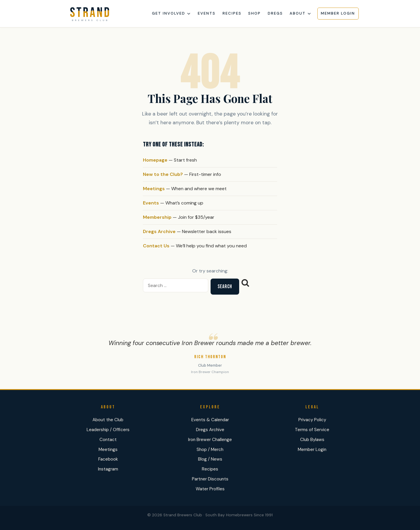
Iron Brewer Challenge (210, 440)
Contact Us (156, 246)
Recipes (232, 13)
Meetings (154, 189)
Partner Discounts (210, 479)
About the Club (108, 420)
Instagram (108, 469)
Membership (157, 217)
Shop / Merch (210, 449)
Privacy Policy (312, 420)
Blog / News (210, 459)
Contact (108, 440)
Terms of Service (312, 430)
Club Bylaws (312, 440)
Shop (254, 13)
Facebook (108, 459)
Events (207, 13)
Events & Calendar (210, 420)
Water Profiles (210, 489)
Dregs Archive (159, 231)
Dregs (275, 13)
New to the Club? (163, 174)
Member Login (338, 13)
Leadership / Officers (108, 430)
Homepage (155, 160)
